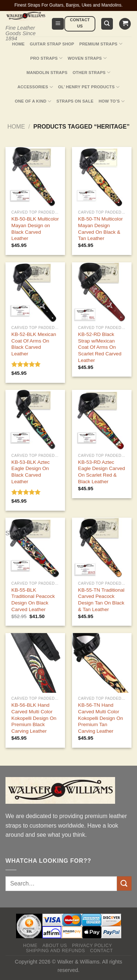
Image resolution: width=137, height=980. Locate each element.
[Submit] (124, 883)
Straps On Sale (75, 101)
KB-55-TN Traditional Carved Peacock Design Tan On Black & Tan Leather (101, 600)
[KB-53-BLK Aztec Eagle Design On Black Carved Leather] (35, 420)
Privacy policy (92, 946)
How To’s (112, 101)
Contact (101, 951)
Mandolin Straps (47, 73)
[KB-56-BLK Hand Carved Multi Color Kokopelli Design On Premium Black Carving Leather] (35, 663)
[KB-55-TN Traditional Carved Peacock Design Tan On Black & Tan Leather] (102, 548)
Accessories (35, 87)
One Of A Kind (33, 101)
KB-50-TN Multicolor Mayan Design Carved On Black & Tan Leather (100, 229)
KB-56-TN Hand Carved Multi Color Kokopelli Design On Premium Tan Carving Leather (101, 718)
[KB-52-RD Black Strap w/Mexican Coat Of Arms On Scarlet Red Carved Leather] (102, 292)
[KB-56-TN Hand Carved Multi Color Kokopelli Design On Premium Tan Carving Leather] (102, 663)
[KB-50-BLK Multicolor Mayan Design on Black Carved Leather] (35, 177)
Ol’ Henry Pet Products (89, 87)
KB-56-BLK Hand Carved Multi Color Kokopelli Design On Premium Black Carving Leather (34, 718)
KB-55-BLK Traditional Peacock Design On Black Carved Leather (33, 600)
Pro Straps (46, 58)
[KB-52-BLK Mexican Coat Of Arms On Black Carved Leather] (35, 292)
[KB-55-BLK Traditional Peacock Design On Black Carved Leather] (35, 548)
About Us (55, 946)
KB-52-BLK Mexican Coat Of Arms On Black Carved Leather (34, 344)
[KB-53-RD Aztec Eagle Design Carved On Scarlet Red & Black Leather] (102, 420)
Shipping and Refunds (56, 951)
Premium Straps (101, 44)
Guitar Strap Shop (52, 44)
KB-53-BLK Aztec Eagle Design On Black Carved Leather (31, 472)
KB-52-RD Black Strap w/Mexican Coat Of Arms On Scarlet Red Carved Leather (100, 347)
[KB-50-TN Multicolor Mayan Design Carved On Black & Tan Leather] (102, 177)
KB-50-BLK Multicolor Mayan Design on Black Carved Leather (35, 229)
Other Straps (92, 72)
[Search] (107, 24)
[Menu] (58, 24)
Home (18, 44)
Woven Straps (87, 58)
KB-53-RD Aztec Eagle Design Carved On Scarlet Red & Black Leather (102, 472)
